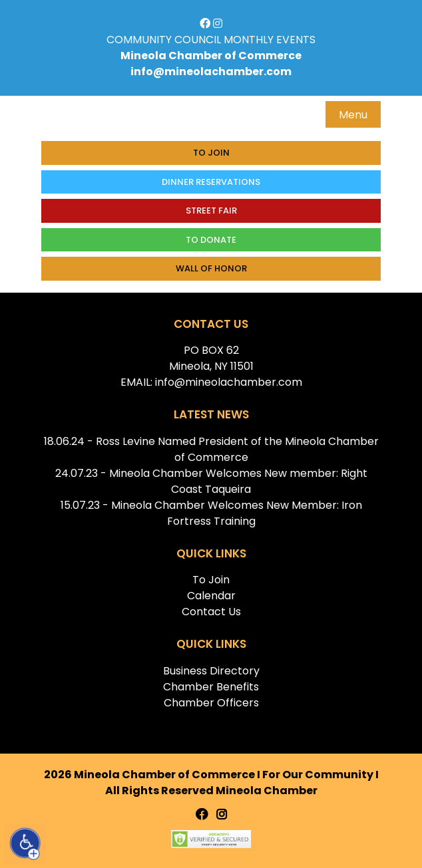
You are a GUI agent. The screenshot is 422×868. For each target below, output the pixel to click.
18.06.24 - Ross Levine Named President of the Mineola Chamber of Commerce (211, 449)
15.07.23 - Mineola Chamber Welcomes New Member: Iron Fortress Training (211, 513)
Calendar (211, 596)
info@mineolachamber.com (211, 72)
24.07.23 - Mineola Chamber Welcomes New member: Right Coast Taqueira (211, 481)
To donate (211, 240)
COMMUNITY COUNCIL (164, 40)
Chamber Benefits (211, 687)
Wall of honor (211, 268)
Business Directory (211, 671)
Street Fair (211, 211)
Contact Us (211, 612)
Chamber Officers (211, 703)
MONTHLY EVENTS (270, 40)
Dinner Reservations (211, 182)
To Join (211, 153)
